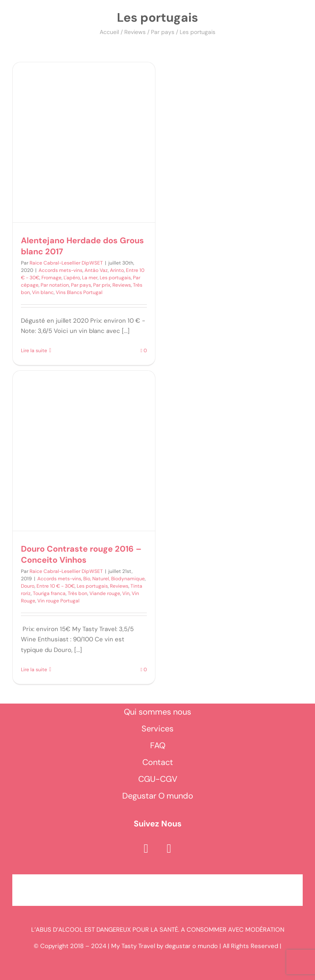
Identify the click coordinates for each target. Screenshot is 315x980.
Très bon (78, 593)
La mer (90, 278)
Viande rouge (105, 593)
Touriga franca (49, 593)
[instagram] (169, 849)
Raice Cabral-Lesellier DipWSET (66, 263)
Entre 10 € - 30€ (56, 586)
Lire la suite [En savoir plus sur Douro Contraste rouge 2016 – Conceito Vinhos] (34, 670)
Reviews (135, 32)
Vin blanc (43, 292)
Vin (126, 593)
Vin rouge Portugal (58, 601)
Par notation (55, 285)
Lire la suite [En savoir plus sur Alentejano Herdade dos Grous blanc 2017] (34, 351)
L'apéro (72, 278)
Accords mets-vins (60, 270)
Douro (28, 586)
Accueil (109, 32)
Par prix (102, 285)
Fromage (51, 278)
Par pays (163, 32)
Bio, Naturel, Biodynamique (114, 579)
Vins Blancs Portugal (79, 292)
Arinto (117, 270)
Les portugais (115, 278)
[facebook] (146, 849)
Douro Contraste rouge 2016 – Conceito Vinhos (81, 554)
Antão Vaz (96, 270)
